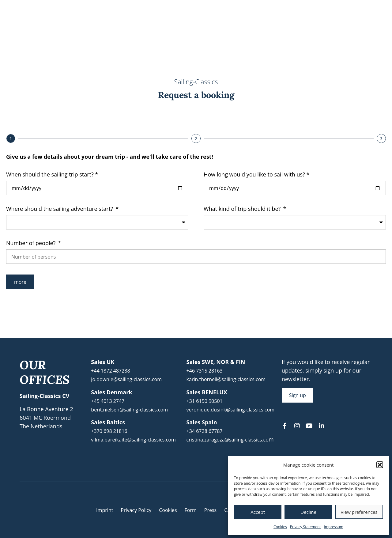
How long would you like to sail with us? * (256, 175)
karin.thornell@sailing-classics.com (226, 379)
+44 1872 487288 (110, 371)
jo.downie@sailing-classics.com (126, 379)
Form (191, 510)
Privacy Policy (136, 510)
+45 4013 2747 (108, 401)
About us (347, 27)
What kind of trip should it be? (243, 209)
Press (210, 510)
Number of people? (32, 243)
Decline (308, 512)
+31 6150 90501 (205, 401)
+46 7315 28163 (205, 371)
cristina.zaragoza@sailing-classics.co (228, 440)
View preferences (359, 512)
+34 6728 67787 (205, 431)
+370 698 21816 (109, 431)
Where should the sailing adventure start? (60, 209)
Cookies (280, 527)
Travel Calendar (153, 27)
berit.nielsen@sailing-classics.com (129, 410)
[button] (380, 465)
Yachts (287, 27)
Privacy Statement (305, 527)
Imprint (105, 510)
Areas (254, 27)
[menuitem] (354, 8)
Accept (258, 512)
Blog (315, 27)
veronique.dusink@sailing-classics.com (230, 410)
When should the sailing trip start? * (52, 175)
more (20, 282)
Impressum (334, 527)
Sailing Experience (208, 27)
